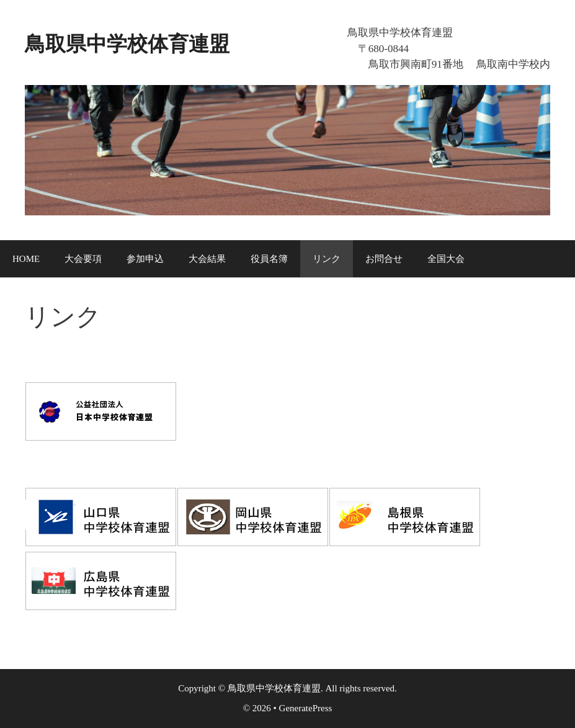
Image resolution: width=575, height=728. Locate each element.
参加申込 (145, 259)
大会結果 (207, 259)
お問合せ (384, 259)
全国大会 (446, 259)
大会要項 (83, 259)
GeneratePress (306, 708)
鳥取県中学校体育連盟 (164, 42)
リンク (327, 259)
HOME (26, 259)
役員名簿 (269, 259)
